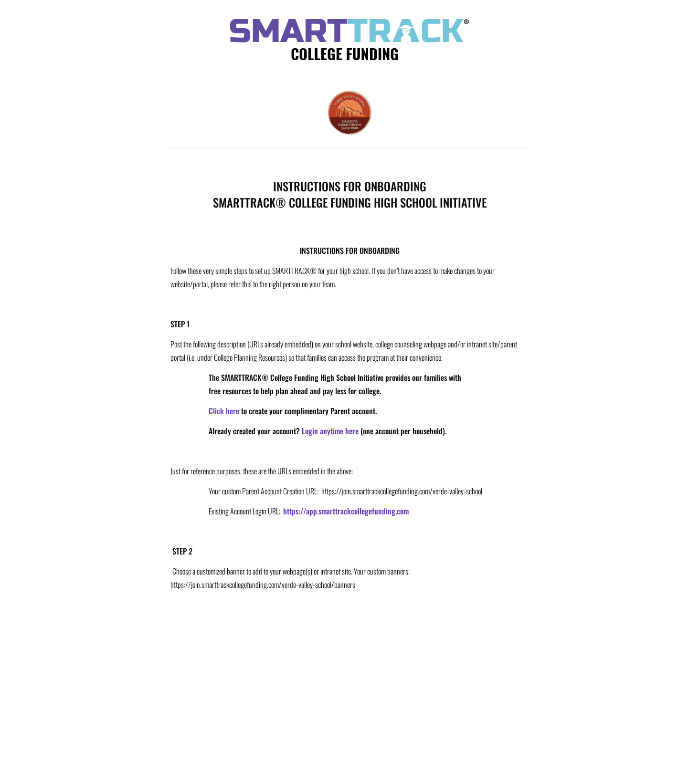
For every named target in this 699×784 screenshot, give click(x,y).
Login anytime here (330, 431)
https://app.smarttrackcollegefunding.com (346, 511)
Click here (224, 411)
